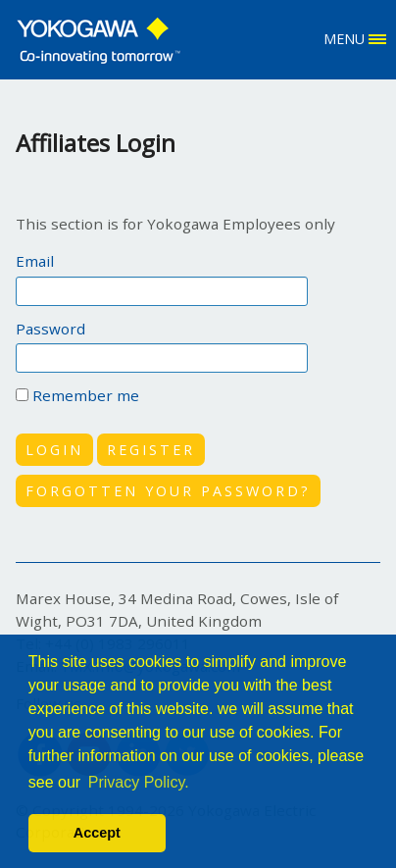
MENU (355, 39)
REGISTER (151, 450)
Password (50, 329)
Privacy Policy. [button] (139, 782)
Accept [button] (97, 833)
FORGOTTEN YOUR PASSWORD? (168, 491)
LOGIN (54, 450)
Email (35, 261)
